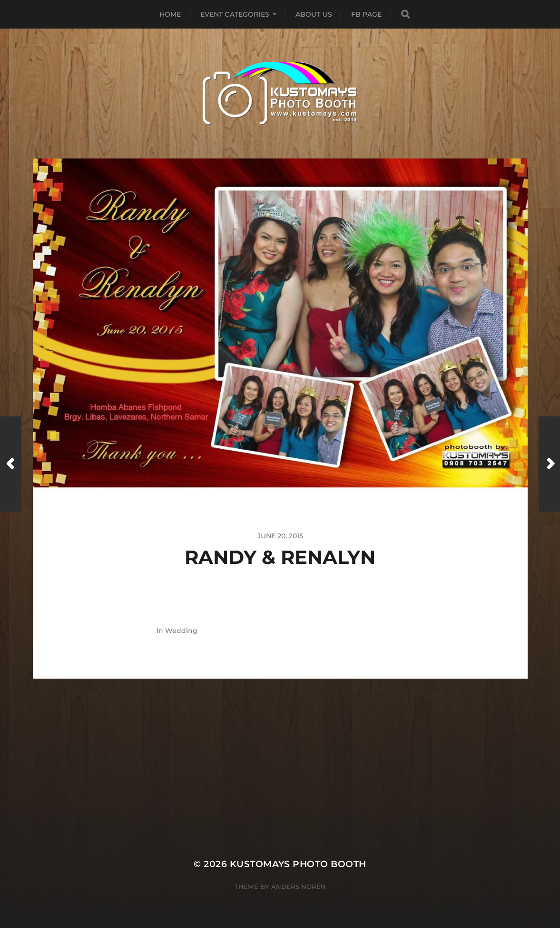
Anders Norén (299, 887)
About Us (314, 14)
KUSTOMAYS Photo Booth (298, 864)
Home (170, 14)
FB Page (366, 14)
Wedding (181, 631)
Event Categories (235, 14)
